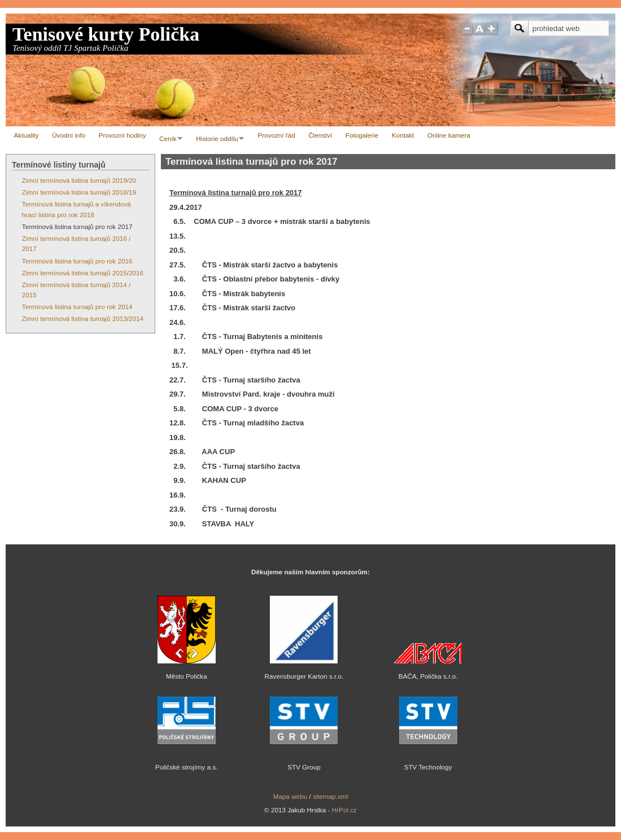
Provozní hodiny (123, 135)
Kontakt (403, 135)
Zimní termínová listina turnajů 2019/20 (79, 180)
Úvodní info (69, 135)
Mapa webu (290, 796)
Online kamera (449, 135)
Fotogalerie (362, 135)
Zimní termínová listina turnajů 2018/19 (79, 192)
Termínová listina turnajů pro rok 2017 (77, 227)
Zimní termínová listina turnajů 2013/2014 (83, 318)
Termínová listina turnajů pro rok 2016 (77, 261)
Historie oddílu (218, 140)
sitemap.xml (330, 796)
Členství (320, 135)
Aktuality (27, 135)
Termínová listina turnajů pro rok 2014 (77, 307)
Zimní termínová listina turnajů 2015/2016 (83, 273)
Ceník (169, 140)
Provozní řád (276, 135)
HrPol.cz (344, 810)
